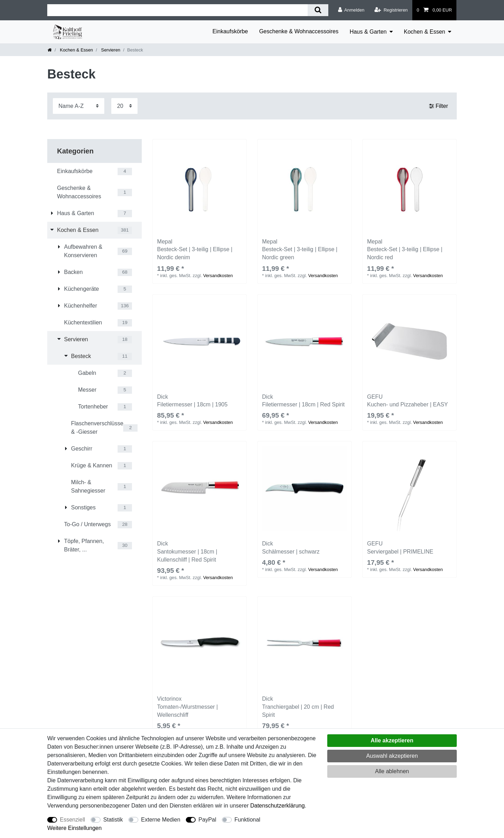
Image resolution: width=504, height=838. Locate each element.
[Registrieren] (391, 10)
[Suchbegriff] (177, 10)
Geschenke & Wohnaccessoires (299, 31)
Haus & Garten (368, 32)
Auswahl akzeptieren (392, 756)
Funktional (247, 820)
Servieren (110, 50)
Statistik (113, 820)
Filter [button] (439, 106)
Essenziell (72, 820)
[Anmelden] (351, 10)
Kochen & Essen (425, 32)
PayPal (207, 820)
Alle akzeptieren (392, 740)
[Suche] (318, 10)
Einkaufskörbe (230, 31)
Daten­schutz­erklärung (278, 806)
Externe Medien (161, 820)
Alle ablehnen (392, 771)
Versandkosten (218, 276)
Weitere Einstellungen (74, 828)
